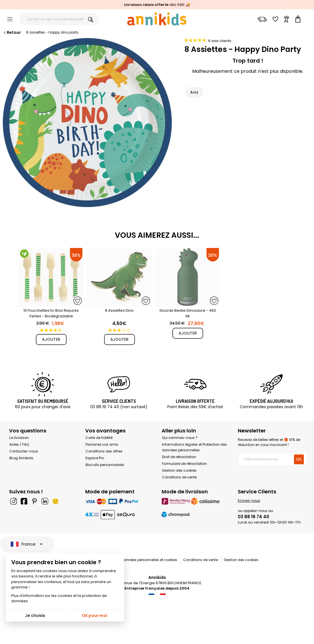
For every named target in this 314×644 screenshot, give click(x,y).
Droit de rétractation (179, 457)
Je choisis (35, 616)
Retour (12, 32)
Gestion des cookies (179, 470)
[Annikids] (157, 19)
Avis (194, 92)
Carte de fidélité (99, 438)
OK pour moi (95, 616)
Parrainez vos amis (102, 444)
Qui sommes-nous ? (180, 438)
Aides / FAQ (19, 444)
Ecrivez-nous (249, 501)
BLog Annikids (21, 458)
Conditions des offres (104, 451)
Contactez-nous (24, 451)
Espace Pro (95, 458)
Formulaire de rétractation (184, 464)
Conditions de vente (179, 477)
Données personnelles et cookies (149, 560)
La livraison (19, 438)
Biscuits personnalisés (105, 465)
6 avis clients (220, 41)
